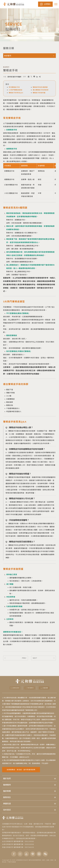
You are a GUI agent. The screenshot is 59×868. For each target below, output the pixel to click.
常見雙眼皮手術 (14, 87)
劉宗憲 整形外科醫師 (14, 77)
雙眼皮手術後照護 (39, 93)
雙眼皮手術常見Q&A (16, 93)
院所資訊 (7, 810)
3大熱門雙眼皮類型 (16, 90)
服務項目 (7, 797)
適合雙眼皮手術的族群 (41, 90)
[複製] (40, 77)
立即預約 (45, 4)
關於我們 (7, 779)
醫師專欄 (7, 791)
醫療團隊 (7, 785)
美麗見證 (7, 804)
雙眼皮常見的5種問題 (40, 87)
